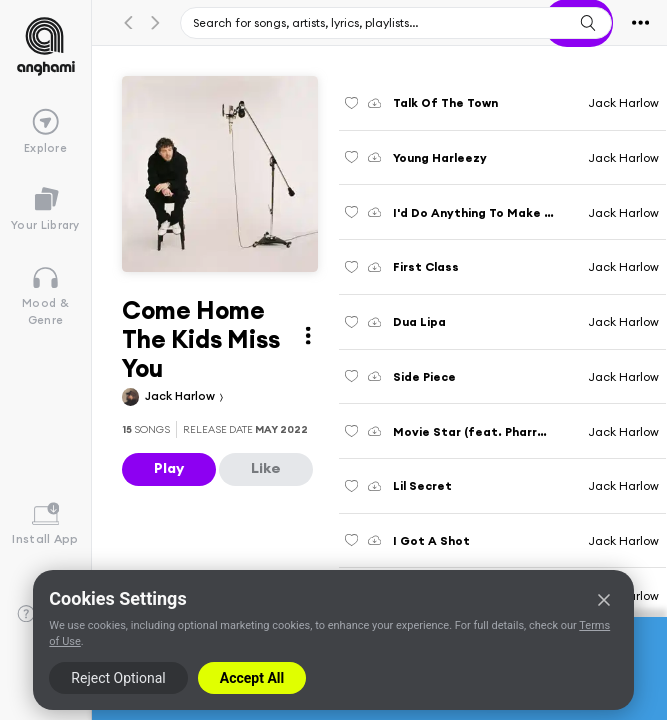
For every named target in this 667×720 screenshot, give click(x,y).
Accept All (252, 678)
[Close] (604, 600)
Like (266, 468)
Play (169, 468)
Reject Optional (118, 678)
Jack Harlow (181, 395)
